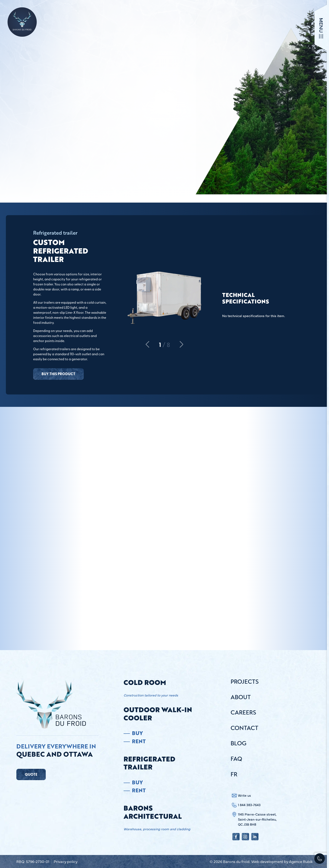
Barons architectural (153, 812)
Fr (234, 775)
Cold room (145, 682)
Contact (244, 728)
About (241, 697)
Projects (245, 682)
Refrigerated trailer (149, 763)
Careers (243, 713)
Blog (238, 744)
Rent (139, 741)
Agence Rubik (301, 861)
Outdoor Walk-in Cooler (158, 714)
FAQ (236, 759)
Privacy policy (66, 861)
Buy (137, 733)
